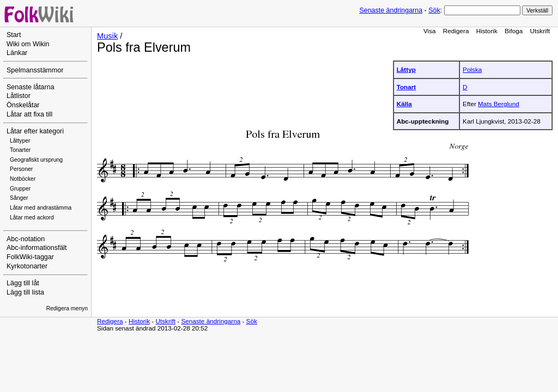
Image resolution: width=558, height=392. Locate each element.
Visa (430, 31)
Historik (487, 31)
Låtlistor (19, 96)
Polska (472, 69)
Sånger (19, 198)
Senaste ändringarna (391, 10)
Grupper (20, 189)
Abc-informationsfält (37, 248)
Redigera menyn (67, 308)
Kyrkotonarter (27, 266)
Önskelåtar (23, 105)
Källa (404, 104)
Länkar (17, 53)
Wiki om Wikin (28, 44)
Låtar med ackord (32, 218)
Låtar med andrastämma (41, 208)
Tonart (407, 87)
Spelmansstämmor (35, 70)
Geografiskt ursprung (36, 160)
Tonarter (20, 150)
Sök (434, 10)
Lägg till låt (23, 283)
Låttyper (20, 141)
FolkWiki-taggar (30, 257)
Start (14, 35)
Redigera (456, 31)
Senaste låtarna (31, 87)
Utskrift (540, 31)
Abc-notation (26, 239)
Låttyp (406, 69)
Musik (107, 36)
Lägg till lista (25, 292)
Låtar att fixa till (29, 114)
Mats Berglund (499, 104)
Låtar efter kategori (35, 131)
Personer (21, 169)
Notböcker (23, 179)
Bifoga (514, 31)
